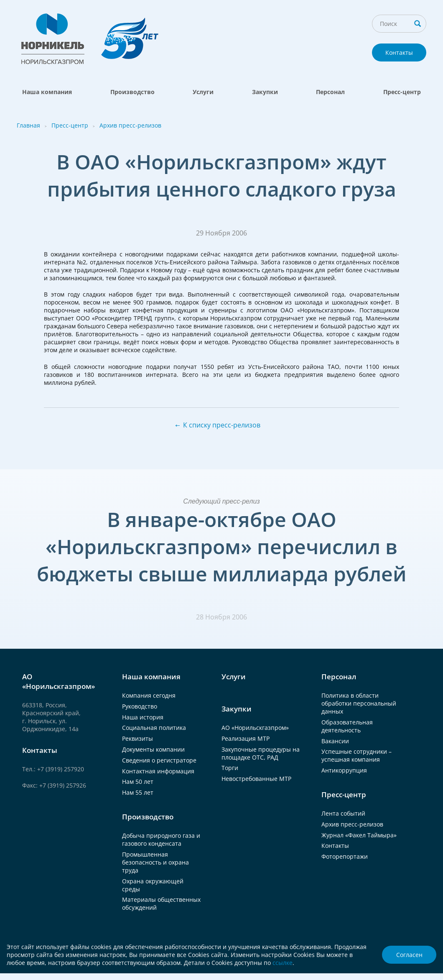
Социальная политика (154, 728)
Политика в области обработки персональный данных (359, 703)
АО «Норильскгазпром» (255, 728)
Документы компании (153, 749)
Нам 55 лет (138, 792)
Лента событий (343, 813)
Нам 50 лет (138, 782)
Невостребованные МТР (256, 779)
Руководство (140, 706)
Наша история (143, 717)
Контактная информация (158, 771)
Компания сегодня (149, 695)
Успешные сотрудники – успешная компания (356, 755)
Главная (28, 125)
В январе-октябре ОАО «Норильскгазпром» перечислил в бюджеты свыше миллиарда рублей (222, 546)
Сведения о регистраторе (159, 760)
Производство (132, 92)
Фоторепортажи (345, 856)
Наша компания (47, 92)
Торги (230, 768)
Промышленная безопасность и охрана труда (155, 862)
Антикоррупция (344, 770)
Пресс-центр (402, 92)
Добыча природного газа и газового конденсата (161, 839)
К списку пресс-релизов (222, 425)
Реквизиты (137, 738)
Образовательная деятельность (347, 726)
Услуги (203, 92)
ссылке (283, 963)
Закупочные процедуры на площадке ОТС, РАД (261, 753)
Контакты (399, 52)
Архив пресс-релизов (130, 125)
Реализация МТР (246, 738)
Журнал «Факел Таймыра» (359, 835)
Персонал (330, 92)
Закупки (265, 92)
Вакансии (335, 741)
